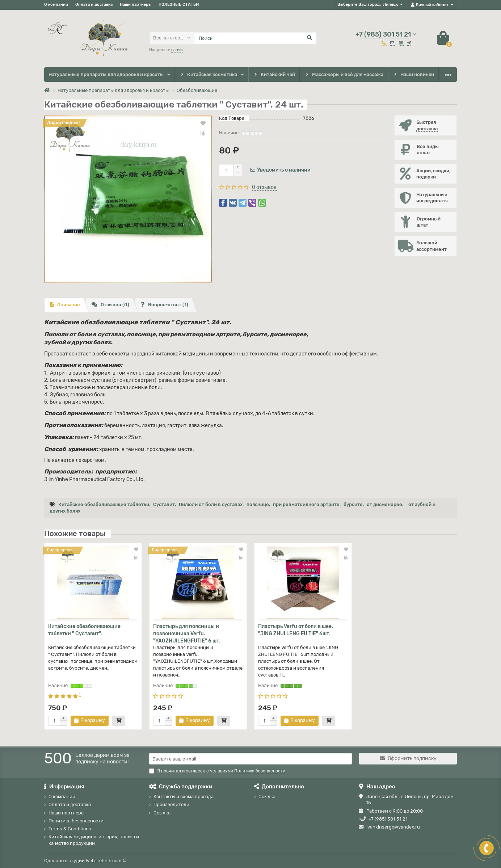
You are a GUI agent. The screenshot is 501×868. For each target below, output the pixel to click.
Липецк (390, 5)
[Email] (250, 759)
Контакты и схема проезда (184, 797)
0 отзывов (264, 187)
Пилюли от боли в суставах (211, 504)
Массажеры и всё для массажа (344, 75)
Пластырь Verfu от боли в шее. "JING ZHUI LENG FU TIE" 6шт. (296, 630)
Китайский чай (274, 75)
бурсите (353, 504)
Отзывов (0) (110, 305)
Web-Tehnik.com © (106, 861)
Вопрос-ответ (165, 305)
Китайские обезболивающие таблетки (104, 504)
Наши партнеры (136, 5)
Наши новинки (414, 75)
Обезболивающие (197, 90)
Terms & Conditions (70, 829)
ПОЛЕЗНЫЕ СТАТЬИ (179, 5)
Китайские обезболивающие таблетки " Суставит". (84, 630)
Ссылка (162, 813)
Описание (65, 305)
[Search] (255, 38)
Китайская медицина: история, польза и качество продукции (94, 840)
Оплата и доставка (94, 5)
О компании (56, 5)
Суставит (164, 504)
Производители (171, 804)
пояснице (258, 504)
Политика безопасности (76, 821)
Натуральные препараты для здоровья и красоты (106, 74)
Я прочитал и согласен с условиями (217, 771)
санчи (177, 50)
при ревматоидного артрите (306, 504)
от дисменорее (384, 504)
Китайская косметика (208, 75)
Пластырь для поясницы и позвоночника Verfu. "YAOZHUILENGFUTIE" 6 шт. (187, 634)
